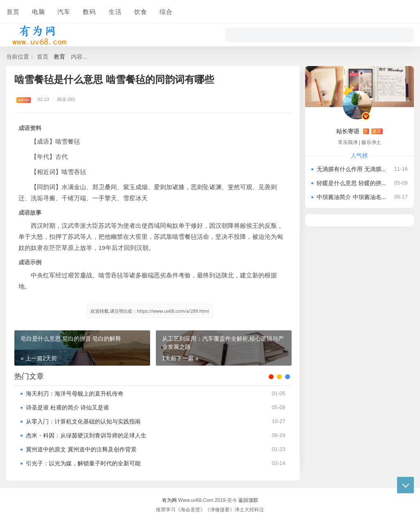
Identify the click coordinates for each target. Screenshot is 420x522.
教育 (59, 56)
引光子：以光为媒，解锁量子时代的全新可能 (83, 463)
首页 (13, 11)
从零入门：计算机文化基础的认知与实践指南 (83, 421)
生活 (114, 11)
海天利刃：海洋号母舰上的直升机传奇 (75, 393)
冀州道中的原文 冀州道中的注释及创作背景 (81, 449)
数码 (89, 11)
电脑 (38, 11)
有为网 (169, 500)
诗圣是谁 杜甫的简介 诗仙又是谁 (67, 407)
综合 (165, 11)
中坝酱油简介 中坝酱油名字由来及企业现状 (352, 197)
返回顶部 (248, 500)
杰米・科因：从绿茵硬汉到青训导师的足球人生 (86, 435)
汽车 (64, 11)
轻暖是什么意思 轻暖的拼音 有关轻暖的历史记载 (352, 183)
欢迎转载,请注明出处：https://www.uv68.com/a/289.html (150, 311)
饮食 (140, 11)
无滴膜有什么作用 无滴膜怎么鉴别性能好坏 (352, 169)
